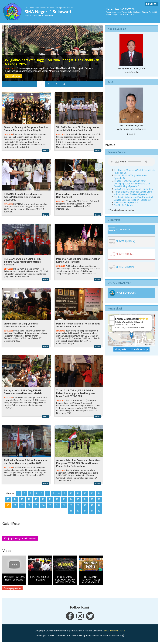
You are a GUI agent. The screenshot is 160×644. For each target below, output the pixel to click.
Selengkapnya (13, 76)
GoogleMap (121, 349)
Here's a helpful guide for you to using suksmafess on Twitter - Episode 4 (133, 193)
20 (43, 499)
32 (29, 505)
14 (99, 493)
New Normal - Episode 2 (126, 202)
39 (78, 505)
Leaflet (127, 344)
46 (92, 511)
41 (92, 505)
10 (71, 493)
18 (29, 499)
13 (92, 493)
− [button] (112, 323)
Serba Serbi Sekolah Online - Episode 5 (133, 189)
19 (36, 499)
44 (78, 511)
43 (71, 511)
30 (15, 505)
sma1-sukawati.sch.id (115, 631)
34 (43, 505)
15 (8, 499)
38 (71, 505)
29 (8, 505)
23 (64, 499)
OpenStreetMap (139, 344)
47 (99, 511)
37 (64, 505)
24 (71, 499)
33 (36, 505)
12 (85, 493)
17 (22, 499)
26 (85, 499)
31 (22, 505)
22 (57, 499)
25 (78, 499)
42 (99, 505)
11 (78, 493)
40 (85, 505)
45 (85, 511)
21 (50, 499)
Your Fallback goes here (131, 162)
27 (92, 499)
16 (15, 499)
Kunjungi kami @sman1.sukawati (20, 538)
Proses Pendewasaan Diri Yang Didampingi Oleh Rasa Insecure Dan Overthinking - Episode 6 (132, 184)
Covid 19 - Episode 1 (124, 205)
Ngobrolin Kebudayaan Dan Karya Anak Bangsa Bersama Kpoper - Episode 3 (134, 198)
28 (99, 499)
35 (50, 505)
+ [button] (112, 318)
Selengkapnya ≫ (12, 588)
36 (57, 505)
